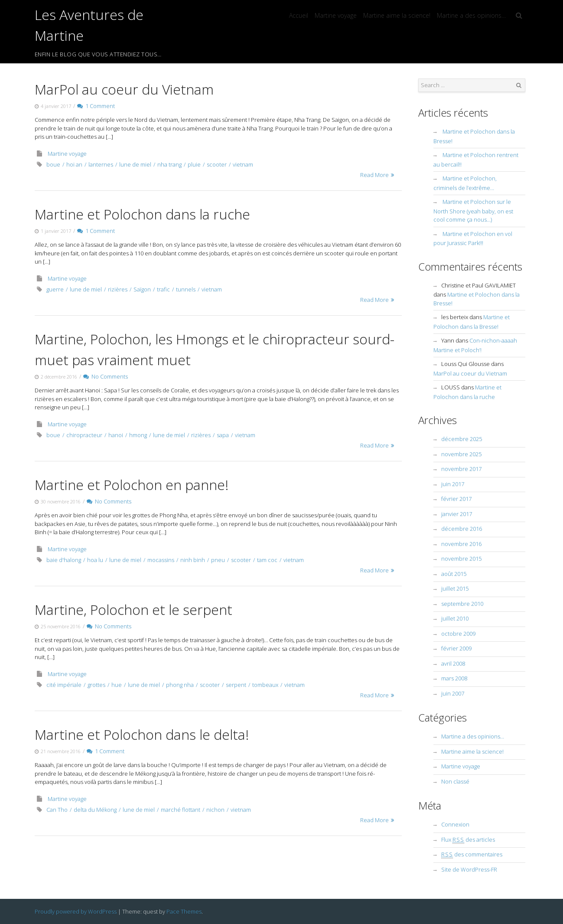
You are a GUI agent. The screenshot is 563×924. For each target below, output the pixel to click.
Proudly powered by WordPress (76, 911)
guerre (55, 289)
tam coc (267, 560)
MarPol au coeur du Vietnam (124, 89)
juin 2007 (453, 693)
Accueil (299, 15)
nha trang (169, 164)
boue (53, 164)
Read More (374, 175)
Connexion (455, 824)
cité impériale (64, 685)
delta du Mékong (95, 810)
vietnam (243, 164)
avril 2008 (453, 663)
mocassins (161, 560)
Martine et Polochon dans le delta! (142, 734)
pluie (194, 164)
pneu (218, 560)
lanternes (101, 164)
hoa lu (95, 560)
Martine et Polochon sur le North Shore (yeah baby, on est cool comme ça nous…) (473, 211)
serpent (236, 685)
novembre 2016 (461, 544)
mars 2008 (454, 678)
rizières (118, 289)
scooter (217, 164)
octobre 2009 (458, 633)
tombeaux (265, 685)
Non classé (455, 781)
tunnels (186, 289)
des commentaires (472, 854)
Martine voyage (336, 15)
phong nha (180, 685)
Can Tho (57, 810)
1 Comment (96, 106)
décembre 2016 (462, 529)
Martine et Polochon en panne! (132, 485)
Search (519, 85)
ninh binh (193, 560)
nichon (215, 810)
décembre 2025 (462, 439)
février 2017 (456, 499)
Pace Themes (184, 911)
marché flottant (181, 810)
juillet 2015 (455, 588)
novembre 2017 (461, 469)
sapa (223, 435)
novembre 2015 (461, 558)
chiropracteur (84, 435)
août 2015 (454, 574)
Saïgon (142, 289)
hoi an (74, 164)
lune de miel (135, 164)
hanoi (116, 435)
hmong (138, 435)
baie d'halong (64, 560)
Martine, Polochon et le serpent (133, 609)
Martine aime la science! (397, 15)
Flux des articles (468, 839)
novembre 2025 (461, 454)
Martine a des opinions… (471, 15)
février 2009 (456, 648)
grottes (96, 685)
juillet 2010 (455, 618)
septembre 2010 (462, 604)
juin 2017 (453, 484)
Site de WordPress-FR (469, 869)
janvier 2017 (457, 514)
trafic (163, 289)
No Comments (106, 376)
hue (117, 685)
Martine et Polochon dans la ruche (142, 214)
